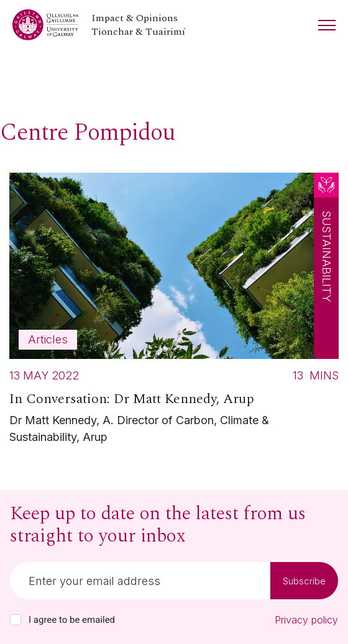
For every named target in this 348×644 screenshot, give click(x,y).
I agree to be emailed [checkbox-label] (72, 620)
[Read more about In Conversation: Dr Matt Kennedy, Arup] (174, 312)
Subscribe (304, 581)
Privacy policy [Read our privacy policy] (306, 620)
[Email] (140, 581)
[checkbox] (16, 620)
